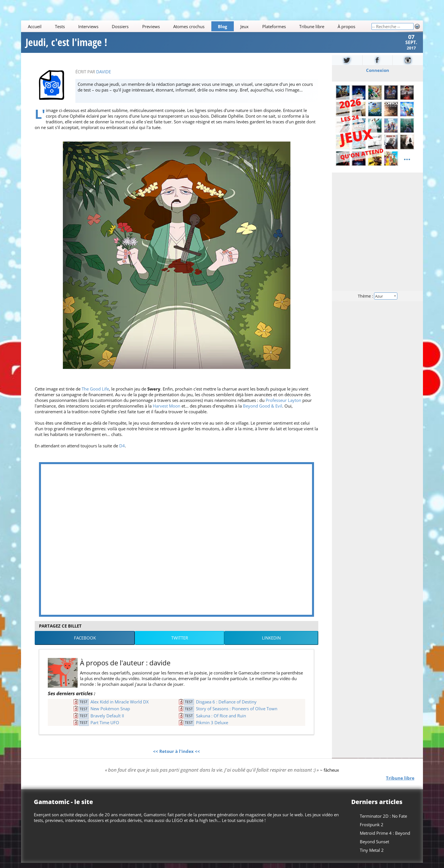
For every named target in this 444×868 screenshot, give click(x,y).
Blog (222, 26)
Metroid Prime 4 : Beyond (385, 838)
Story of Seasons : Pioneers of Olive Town (237, 713)
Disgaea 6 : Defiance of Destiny (226, 707)
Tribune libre (312, 26)
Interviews (88, 26)
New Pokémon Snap (110, 713)
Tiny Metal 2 (372, 855)
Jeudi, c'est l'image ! (66, 45)
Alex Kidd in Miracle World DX (120, 707)
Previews (151, 26)
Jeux (245, 26)
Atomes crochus (189, 26)
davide (104, 76)
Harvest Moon (167, 411)
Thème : (377, 301)
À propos (346, 26)
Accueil (35, 26)
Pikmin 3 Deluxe (212, 727)
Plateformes (274, 26)
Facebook (85, 643)
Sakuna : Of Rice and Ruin (221, 720)
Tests (60, 26)
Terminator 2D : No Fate (383, 821)
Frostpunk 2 (372, 829)
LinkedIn (271, 643)
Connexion (377, 75)
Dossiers (120, 26)
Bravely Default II (107, 720)
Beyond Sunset (374, 846)
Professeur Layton (283, 405)
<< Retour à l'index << (176, 756)
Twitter (180, 643)
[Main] (196, 26)
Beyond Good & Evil (263, 411)
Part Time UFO (105, 727)
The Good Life (95, 394)
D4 (122, 450)
